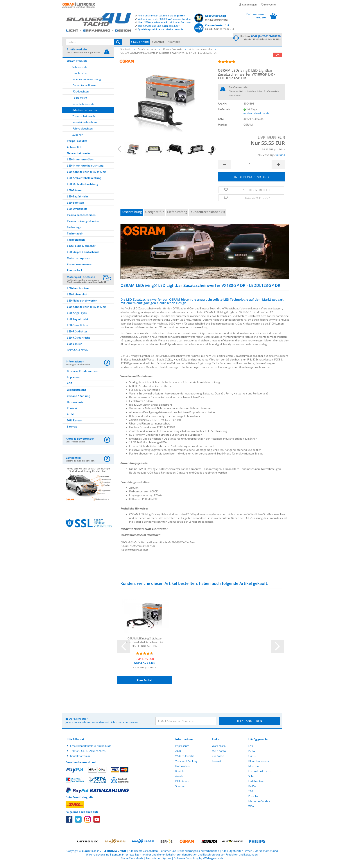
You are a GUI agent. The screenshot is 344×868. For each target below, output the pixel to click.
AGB (70, 388)
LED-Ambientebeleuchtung (84, 182)
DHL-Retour (182, 785)
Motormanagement (79, 262)
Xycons (167, 862)
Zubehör (78, 139)
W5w (251, 810)
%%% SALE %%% (77, 354)
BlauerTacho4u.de (132, 862)
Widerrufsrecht (76, 394)
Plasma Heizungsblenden (83, 225)
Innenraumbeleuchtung (87, 83)
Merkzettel (269, 4)
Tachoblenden (76, 244)
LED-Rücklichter (77, 335)
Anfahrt (159, 42)
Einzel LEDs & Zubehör (81, 250)
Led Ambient (256, 785)
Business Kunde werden (82, 375)
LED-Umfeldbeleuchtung (82, 188)
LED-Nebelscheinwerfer (82, 304)
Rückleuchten (81, 96)
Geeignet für (155, 216)
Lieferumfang (177, 216)
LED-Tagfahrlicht (78, 200)
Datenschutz (75, 406)
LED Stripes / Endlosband (83, 256)
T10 (251, 795)
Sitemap (72, 431)
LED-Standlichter (78, 329)
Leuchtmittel (80, 77)
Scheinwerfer (81, 71)
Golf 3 (252, 760)
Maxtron (254, 770)
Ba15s (252, 790)
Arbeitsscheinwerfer (85, 114)
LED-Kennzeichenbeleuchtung (86, 176)
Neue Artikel (140, 42)
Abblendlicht (75, 151)
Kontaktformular (80, 760)
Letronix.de (153, 862)
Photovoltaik (75, 274)
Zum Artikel (145, 684)
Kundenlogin (248, 4)
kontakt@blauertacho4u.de (95, 750)
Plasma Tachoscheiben (81, 219)
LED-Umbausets (77, 213)
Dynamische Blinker (85, 90)
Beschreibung (132, 216)
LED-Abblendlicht (78, 298)
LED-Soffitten (75, 207)
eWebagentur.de (213, 862)
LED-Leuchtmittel (78, 292)
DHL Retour (74, 425)
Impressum (74, 381)
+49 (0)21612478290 (93, 755)
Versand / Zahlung (79, 400)
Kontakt (175, 42)
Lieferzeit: (224, 113)
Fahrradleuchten (82, 133)
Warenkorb (219, 750)
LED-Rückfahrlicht (78, 342)
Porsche (253, 800)
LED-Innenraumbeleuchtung (85, 170)
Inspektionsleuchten (85, 126)
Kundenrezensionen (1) (208, 216)
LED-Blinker (74, 194)
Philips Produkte (77, 145)
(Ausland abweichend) (256, 117)
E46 (251, 750)
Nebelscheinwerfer (84, 108)
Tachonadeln (75, 237)
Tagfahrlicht (80, 102)
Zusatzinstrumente (79, 268)
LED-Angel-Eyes (77, 317)
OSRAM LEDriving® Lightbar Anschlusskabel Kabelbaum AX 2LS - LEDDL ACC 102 (145, 646)
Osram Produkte (77, 65)
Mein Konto (219, 755)
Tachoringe (74, 231)
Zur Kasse (218, 760)
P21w (252, 755)
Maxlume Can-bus (259, 805)
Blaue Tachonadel (259, 765)
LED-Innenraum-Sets (80, 163)
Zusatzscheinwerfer (84, 120)
